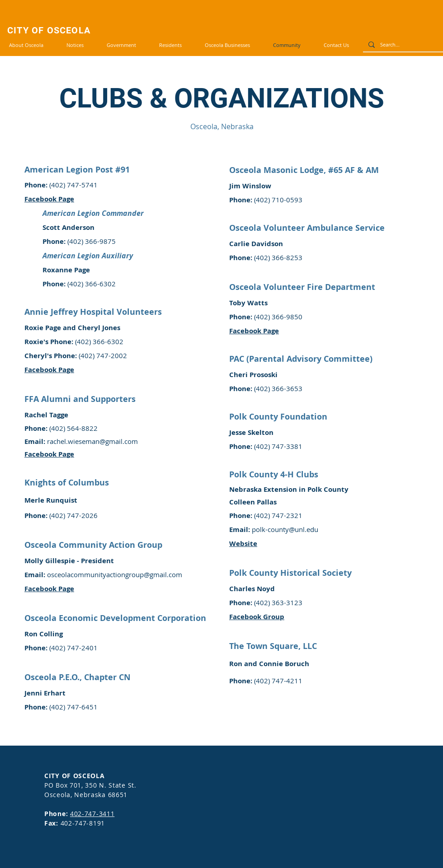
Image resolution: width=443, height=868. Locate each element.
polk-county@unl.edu (285, 529)
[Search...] (402, 44)
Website (243, 544)
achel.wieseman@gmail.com (94, 441)
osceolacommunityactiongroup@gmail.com (115, 574)
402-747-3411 (92, 814)
